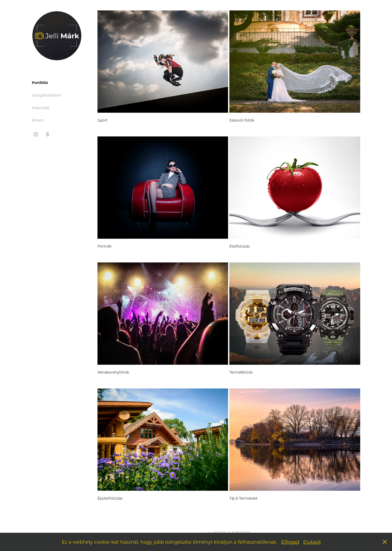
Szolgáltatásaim (47, 95)
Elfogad (290, 542)
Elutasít (312, 542)
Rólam (38, 120)
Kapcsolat (41, 108)
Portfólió (40, 83)
